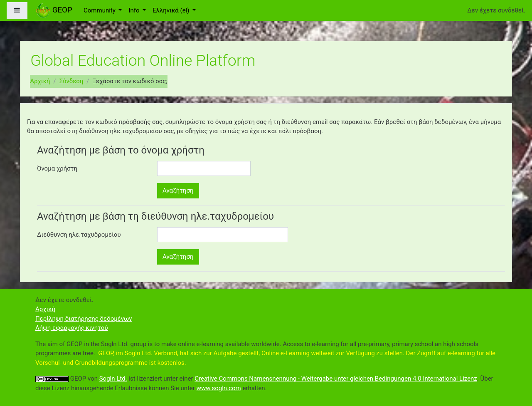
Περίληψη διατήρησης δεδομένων (84, 319)
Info (135, 10)
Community (100, 10)
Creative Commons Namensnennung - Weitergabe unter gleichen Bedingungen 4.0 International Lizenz (336, 379)
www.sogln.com (219, 388)
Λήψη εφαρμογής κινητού (72, 328)
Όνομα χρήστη (57, 168)
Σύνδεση (71, 81)
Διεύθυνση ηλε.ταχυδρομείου (79, 235)
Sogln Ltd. (113, 379)
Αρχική (40, 81)
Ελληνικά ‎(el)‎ (172, 10)
